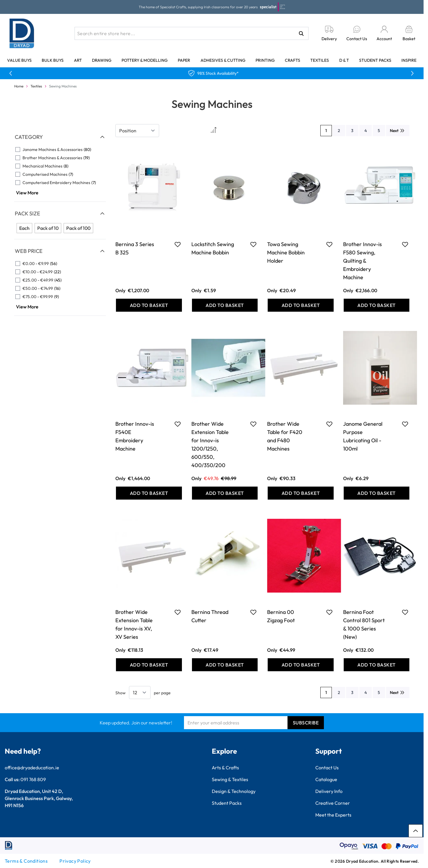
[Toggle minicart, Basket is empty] (409, 34)
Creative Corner (333, 803)
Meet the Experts (333, 815)
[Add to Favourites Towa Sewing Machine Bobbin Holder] (329, 244)
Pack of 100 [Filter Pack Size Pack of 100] (78, 228)
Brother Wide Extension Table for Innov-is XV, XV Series (134, 624)
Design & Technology (234, 791)
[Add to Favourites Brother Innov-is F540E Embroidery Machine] (178, 424)
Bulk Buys (53, 60)
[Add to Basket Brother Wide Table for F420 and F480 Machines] (301, 493)
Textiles (320, 60)
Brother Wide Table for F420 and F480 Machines (285, 436)
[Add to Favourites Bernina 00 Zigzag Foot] (329, 612)
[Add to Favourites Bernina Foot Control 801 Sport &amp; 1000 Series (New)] (405, 612)
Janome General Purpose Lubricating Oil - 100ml (363, 436)
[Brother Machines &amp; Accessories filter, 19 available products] (60, 158)
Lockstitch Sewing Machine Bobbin (213, 248)
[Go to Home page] (22, 33)
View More (27, 193)
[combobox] (192, 33)
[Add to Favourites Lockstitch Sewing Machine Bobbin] (253, 244)
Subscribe (306, 723)
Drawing (102, 60)
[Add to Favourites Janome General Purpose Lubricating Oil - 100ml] (405, 424)
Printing (265, 60)
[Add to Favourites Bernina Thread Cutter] (253, 612)
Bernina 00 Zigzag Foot (281, 616)
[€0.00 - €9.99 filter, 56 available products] (60, 264)
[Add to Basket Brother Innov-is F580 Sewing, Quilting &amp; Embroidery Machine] (377, 305)
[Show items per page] (140, 693)
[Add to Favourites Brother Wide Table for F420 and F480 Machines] (329, 424)
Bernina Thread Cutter (210, 616)
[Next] (398, 131)
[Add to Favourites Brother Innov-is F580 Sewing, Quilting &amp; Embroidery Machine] (405, 244)
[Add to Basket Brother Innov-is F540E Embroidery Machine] (149, 493)
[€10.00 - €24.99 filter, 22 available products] (60, 272)
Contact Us (327, 768)
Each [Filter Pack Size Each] (24, 228)
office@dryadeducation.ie (32, 768)
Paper (184, 60)
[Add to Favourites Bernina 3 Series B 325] (178, 244)
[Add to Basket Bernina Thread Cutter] (225, 665)
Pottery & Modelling (145, 60)
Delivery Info (329, 791)
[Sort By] (137, 131)
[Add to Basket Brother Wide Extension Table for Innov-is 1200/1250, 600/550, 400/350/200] (225, 493)
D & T (344, 60)
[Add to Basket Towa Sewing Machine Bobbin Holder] (301, 305)
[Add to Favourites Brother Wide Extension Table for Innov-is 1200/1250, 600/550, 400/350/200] (253, 424)
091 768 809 (33, 779)
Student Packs (375, 60)
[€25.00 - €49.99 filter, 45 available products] (60, 280)
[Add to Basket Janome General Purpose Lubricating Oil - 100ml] (377, 493)
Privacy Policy (75, 861)
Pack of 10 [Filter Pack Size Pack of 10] (48, 228)
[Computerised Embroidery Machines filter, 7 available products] (60, 183)
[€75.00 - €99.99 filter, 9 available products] (60, 297)
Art (78, 60)
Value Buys (19, 60)
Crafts (293, 60)
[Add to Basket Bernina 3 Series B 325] (149, 305)
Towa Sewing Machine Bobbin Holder (286, 252)
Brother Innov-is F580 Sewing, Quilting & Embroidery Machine (362, 261)
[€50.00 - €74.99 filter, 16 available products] (60, 288)
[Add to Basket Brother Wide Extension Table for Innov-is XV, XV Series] (149, 665)
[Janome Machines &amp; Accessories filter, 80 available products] (60, 149)
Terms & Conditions (26, 861)
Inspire (409, 60)
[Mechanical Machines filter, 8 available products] (60, 166)
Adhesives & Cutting (223, 60)
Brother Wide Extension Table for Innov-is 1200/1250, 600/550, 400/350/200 (210, 444)
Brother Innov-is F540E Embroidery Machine (135, 436)
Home (19, 86)
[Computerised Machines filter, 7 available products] (60, 174)
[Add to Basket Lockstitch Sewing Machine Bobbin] (225, 305)
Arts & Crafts (225, 768)
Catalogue (326, 779)
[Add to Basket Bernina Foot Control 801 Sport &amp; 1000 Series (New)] (377, 665)
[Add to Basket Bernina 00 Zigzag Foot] (301, 665)
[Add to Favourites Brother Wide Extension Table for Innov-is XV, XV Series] (178, 612)
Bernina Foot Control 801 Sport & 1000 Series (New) (364, 624)
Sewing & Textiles (230, 779)
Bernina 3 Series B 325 (135, 248)
